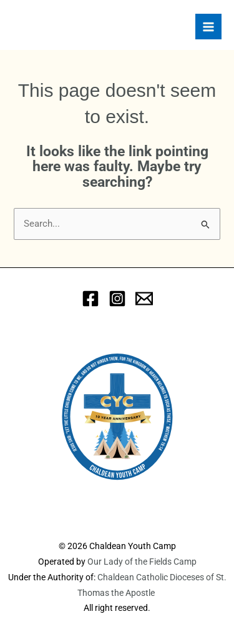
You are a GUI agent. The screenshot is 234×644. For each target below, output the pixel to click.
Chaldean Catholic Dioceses (152, 577)
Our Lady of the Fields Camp (142, 562)
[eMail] (144, 299)
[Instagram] (117, 299)
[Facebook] (90, 299)
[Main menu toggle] (208, 27)
